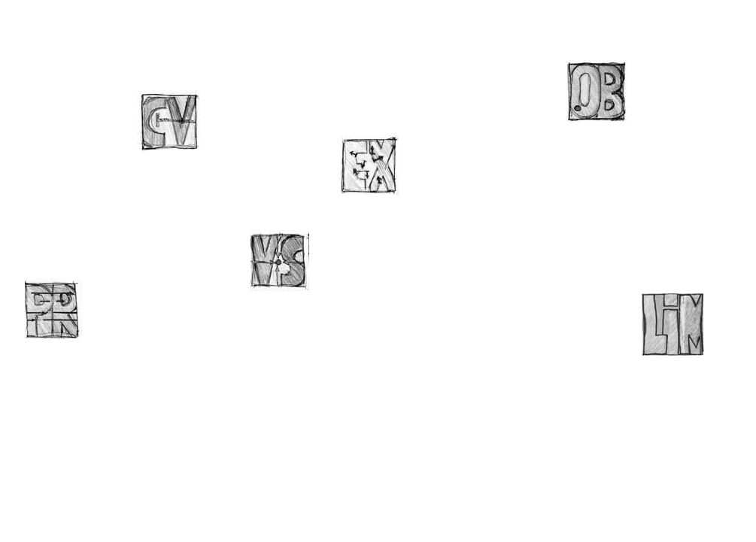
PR (57, 313)
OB (598, 95)
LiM (674, 328)
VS (282, 265)
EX (373, 170)
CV (170, 125)
